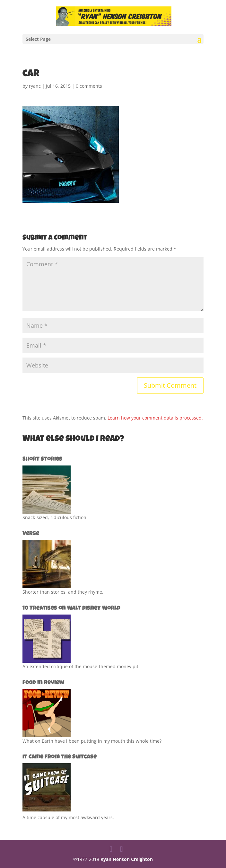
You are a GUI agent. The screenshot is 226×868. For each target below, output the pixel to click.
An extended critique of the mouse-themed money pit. (81, 666)
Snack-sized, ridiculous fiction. (55, 517)
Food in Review (43, 683)
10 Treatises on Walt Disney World (71, 608)
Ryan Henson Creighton (127, 859)
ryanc (35, 86)
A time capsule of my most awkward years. (68, 817)
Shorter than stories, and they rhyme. (63, 592)
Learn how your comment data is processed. (155, 418)
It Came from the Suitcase (60, 757)
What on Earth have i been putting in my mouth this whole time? (92, 741)
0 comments (89, 86)
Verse (31, 534)
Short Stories (42, 459)
